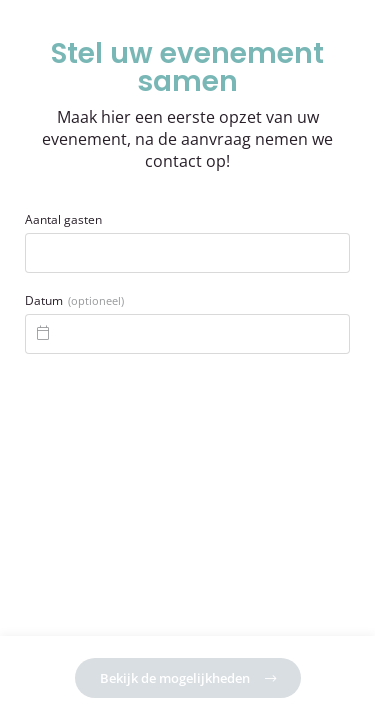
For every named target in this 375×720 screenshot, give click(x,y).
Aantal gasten (63, 220)
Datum (74, 301)
